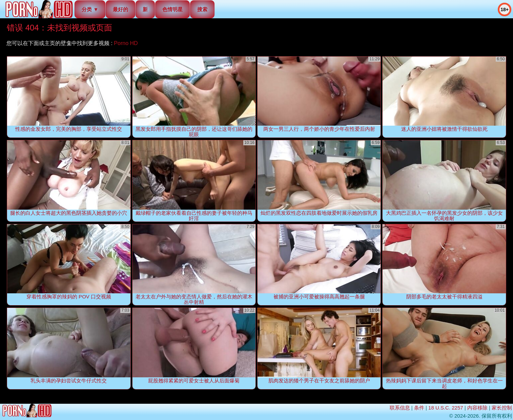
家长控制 (502, 408)
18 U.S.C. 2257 (446, 408)
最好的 (120, 9)
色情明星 (172, 9)
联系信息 (400, 408)
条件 (419, 408)
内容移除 (477, 408)
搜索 (202, 9)
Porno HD (126, 43)
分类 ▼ (90, 9)
